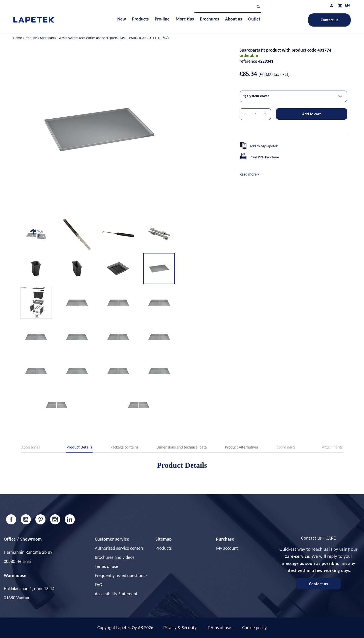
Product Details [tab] (79, 447)
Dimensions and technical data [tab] (182, 447)
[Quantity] (256, 114)
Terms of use (106, 566)
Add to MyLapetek (264, 146)
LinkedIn (70, 519)
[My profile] (332, 5)
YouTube (26, 519)
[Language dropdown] (347, 5)
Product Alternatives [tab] (242, 447)
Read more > (249, 174)
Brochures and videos (115, 557)
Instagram (55, 519)
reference (248, 61)
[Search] (228, 7)
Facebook (11, 519)
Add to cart (311, 114)
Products (164, 548)
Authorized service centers (119, 548)
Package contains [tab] (124, 447)
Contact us (330, 20)
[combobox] (293, 96)
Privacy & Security (180, 628)
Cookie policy (254, 628)
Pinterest (40, 519)
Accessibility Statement (116, 594)
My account (227, 548)
